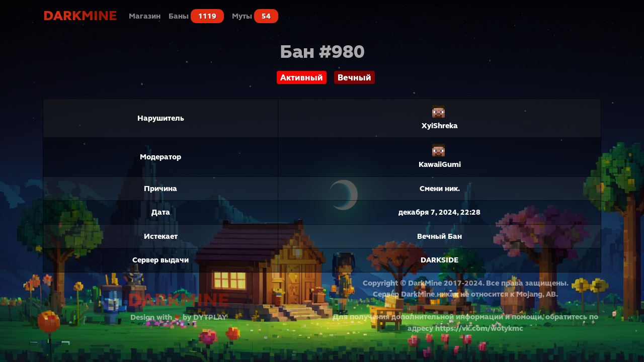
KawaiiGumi (440, 164)
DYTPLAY (210, 317)
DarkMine (80, 16)
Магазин (145, 16)
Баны (196, 16)
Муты (255, 16)
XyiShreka (439, 126)
